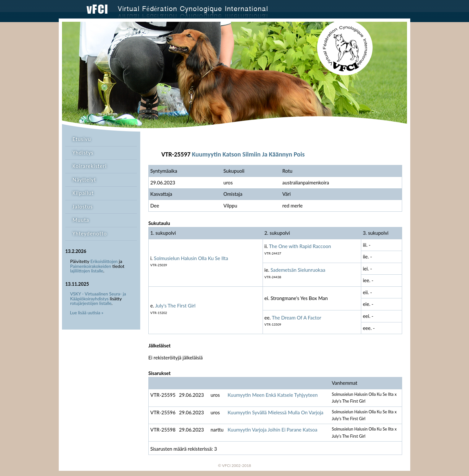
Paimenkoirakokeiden (91, 266)
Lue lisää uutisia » (87, 313)
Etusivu (82, 139)
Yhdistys (83, 153)
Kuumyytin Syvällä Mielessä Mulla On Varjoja (275, 412)
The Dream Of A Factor (296, 318)
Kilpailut (83, 193)
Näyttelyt (84, 180)
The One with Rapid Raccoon (300, 246)
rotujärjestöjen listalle (91, 303)
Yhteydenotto (90, 234)
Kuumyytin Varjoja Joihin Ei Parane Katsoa (272, 430)
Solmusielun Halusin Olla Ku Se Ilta (191, 258)
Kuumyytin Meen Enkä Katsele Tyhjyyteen (273, 395)
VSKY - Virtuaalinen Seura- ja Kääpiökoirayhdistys (98, 296)
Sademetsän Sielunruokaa (298, 270)
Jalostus (83, 207)
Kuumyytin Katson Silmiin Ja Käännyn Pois (248, 154)
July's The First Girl (175, 306)
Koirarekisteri (90, 166)
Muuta (81, 220)
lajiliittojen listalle (87, 271)
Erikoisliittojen (104, 261)
